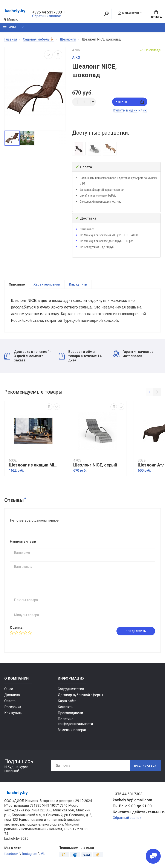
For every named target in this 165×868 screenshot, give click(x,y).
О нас (9, 689)
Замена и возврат (72, 730)
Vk (43, 854)
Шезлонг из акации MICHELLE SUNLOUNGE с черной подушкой (34, 465)
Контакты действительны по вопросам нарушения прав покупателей (137, 812)
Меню (10, 27)
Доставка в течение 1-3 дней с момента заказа (28, 356)
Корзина (156, 14)
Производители (70, 713)
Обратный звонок (47, 16)
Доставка (12, 695)
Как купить (78, 284)
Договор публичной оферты (80, 695)
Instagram (30, 854)
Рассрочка (13, 707)
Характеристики (47, 284)
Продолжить (136, 631)
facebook (11, 854)
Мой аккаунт (129, 13)
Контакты (66, 707)
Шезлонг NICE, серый (95, 465)
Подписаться (145, 766)
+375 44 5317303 (47, 12)
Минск (11, 19)
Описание (17, 284)
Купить (130, 102)
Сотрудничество (71, 689)
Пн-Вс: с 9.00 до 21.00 (132, 806)
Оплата (10, 701)
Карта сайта (67, 701)
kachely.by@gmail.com (132, 800)
